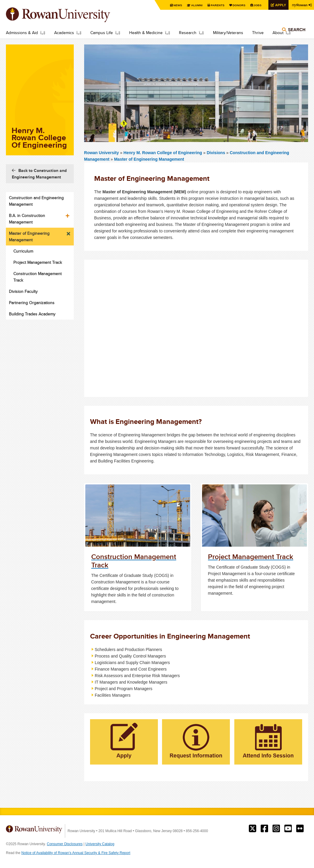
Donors (236, 5)
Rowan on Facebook (264, 829)
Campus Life (102, 33)
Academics (64, 33)
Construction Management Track (37, 277)
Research (188, 33)
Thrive (258, 33)
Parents (214, 5)
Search (297, 30)
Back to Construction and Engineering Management (39, 174)
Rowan (299, 5)
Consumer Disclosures (65, 844)
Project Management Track (38, 262)
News (173, 5)
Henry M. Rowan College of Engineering (163, 153)
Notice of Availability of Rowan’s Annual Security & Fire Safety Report (76, 853)
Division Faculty (23, 291)
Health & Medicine (146, 33)
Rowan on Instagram (276, 829)
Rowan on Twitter (253, 829)
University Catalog (100, 844)
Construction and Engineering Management (36, 201)
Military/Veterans (228, 33)
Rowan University (67, 15)
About (278, 33)
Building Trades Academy (32, 314)
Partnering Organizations (32, 303)
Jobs (255, 5)
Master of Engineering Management (149, 159)
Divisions (216, 153)
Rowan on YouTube (288, 829)
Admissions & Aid (22, 33)
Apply (279, 5)
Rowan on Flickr (300, 829)
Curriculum (23, 251)
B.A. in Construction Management (27, 219)
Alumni (193, 5)
